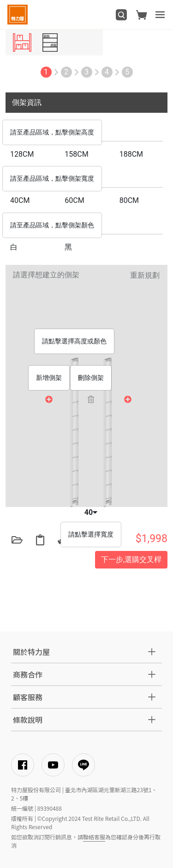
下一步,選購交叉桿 (131, 559)
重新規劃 (145, 275)
